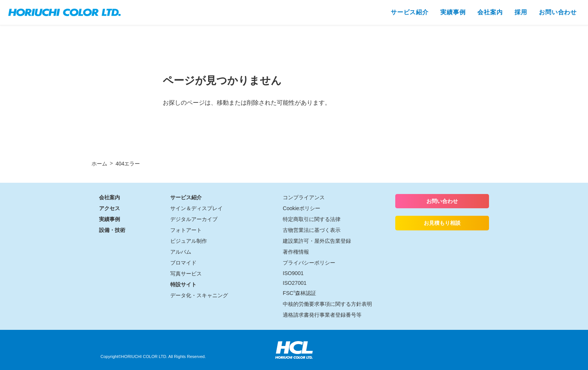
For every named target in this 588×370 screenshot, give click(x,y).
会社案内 (109, 197)
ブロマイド (183, 263)
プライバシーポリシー (309, 263)
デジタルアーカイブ (194, 219)
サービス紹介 (186, 197)
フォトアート (186, 230)
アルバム (181, 252)
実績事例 (109, 219)
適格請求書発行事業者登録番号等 (322, 315)
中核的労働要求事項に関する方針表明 (327, 304)
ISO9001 (293, 273)
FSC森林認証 (299, 293)
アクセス (109, 208)
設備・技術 (112, 230)
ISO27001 (295, 283)
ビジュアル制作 (189, 241)
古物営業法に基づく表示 (312, 230)
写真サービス (186, 274)
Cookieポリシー (301, 208)
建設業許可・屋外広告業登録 (317, 241)
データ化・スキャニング (199, 295)
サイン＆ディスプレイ (196, 208)
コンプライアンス (304, 197)
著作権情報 (296, 252)
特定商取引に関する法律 (312, 219)
